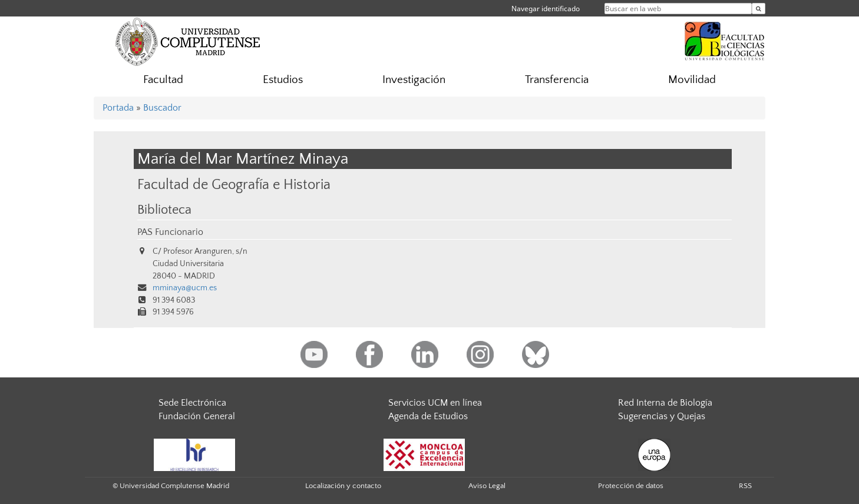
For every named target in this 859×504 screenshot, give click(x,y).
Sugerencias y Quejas (662, 416)
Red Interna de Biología (665, 403)
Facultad (163, 80)
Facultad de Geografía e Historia (234, 185)
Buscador (162, 108)
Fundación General (197, 416)
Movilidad (692, 80)
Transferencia (557, 80)
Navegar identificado (546, 9)
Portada (118, 108)
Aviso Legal (487, 486)
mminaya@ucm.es (185, 288)
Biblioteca (164, 210)
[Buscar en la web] (759, 9)
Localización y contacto (343, 486)
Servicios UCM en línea (435, 403)
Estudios (283, 80)
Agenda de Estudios (428, 416)
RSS (745, 486)
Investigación (414, 80)
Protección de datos (631, 486)
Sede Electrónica (192, 403)
